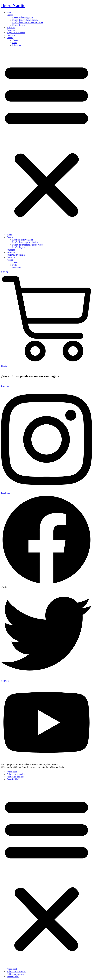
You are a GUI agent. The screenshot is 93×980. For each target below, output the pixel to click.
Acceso (10, 37)
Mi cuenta (17, 45)
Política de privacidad (16, 774)
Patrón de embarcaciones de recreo (28, 22)
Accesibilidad (13, 779)
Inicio (9, 12)
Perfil (15, 43)
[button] (46, 140)
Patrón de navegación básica (25, 20)
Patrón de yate (19, 25)
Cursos (10, 15)
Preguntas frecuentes (16, 32)
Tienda (15, 40)
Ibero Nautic (13, 5)
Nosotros (11, 30)
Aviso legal (12, 772)
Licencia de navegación (23, 17)
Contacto (11, 35)
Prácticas (11, 27)
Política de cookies (15, 777)
